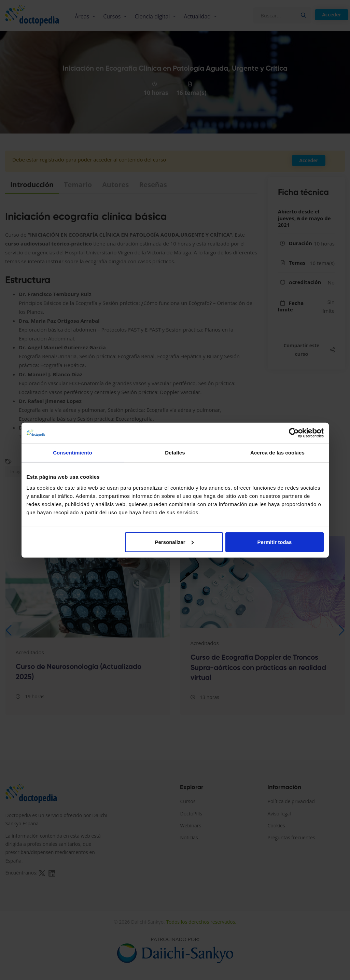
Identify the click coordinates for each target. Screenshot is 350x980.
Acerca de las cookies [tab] (277, 453)
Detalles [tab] (175, 453)
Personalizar (174, 542)
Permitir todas (275, 542)
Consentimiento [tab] (73, 453)
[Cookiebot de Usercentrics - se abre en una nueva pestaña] (294, 433)
